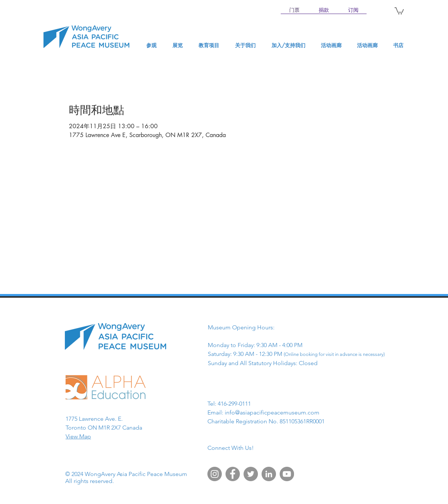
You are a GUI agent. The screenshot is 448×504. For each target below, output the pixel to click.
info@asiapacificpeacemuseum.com (272, 412)
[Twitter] (251, 474)
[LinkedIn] (269, 474)
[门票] (294, 10)
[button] (399, 10)
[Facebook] (233, 474)
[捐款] (324, 10)
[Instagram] (215, 474)
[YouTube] (287, 474)
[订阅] (353, 10)
